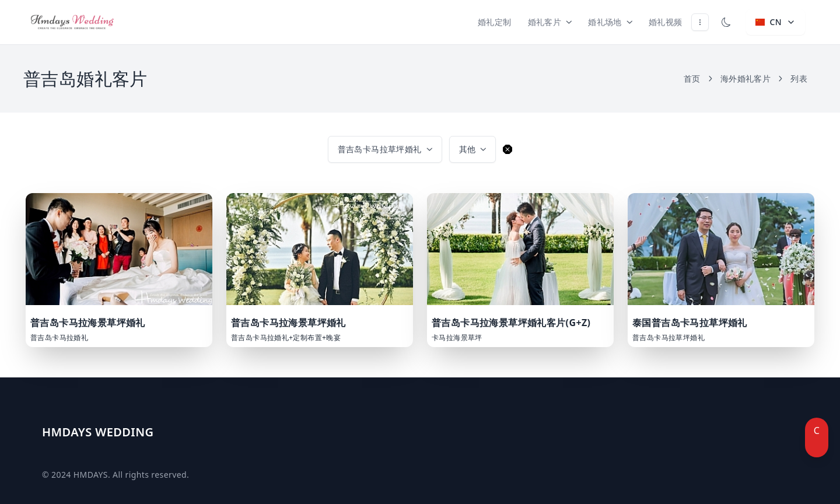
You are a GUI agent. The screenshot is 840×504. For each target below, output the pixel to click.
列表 (799, 78)
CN (776, 22)
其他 (473, 149)
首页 (699, 78)
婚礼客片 (550, 22)
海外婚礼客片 (752, 78)
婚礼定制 (495, 22)
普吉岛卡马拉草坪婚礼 (385, 149)
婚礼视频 (666, 22)
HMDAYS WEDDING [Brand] (98, 432)
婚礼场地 (610, 22)
